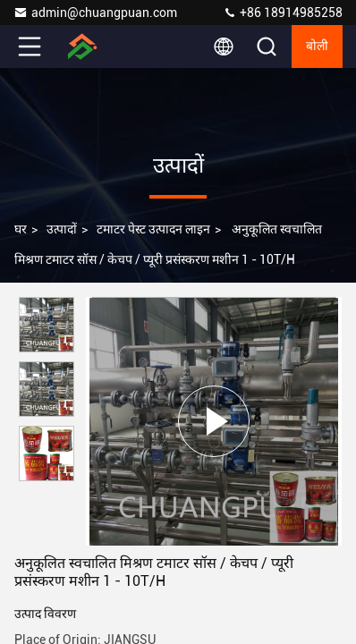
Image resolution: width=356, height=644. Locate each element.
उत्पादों (62, 229)
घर (21, 229)
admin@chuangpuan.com (95, 13)
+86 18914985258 (283, 13)
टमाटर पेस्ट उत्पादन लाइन (153, 229)
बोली (317, 47)
